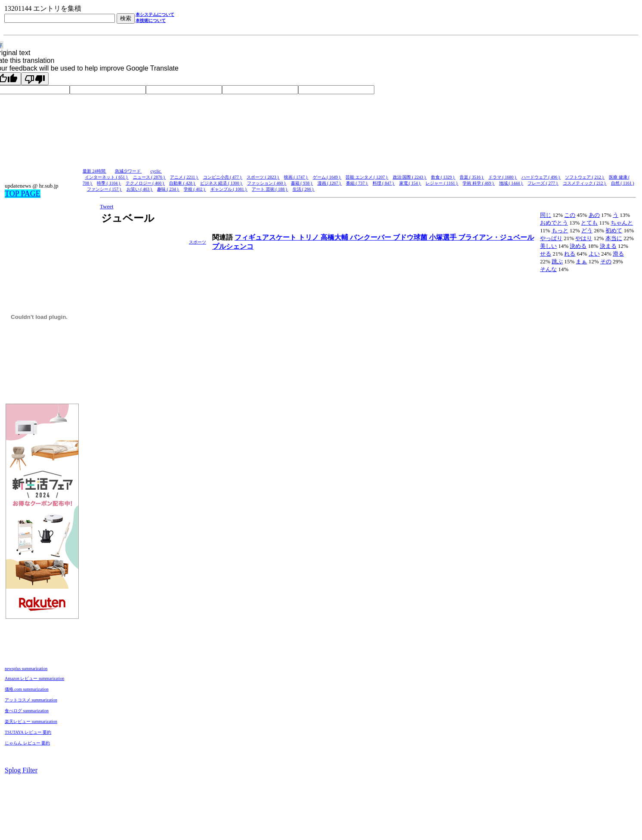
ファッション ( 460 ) (267, 183)
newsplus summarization (26, 669)
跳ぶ (557, 261)
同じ (546, 215)
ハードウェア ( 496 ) (541, 177)
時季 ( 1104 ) (109, 183)
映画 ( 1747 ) (296, 177)
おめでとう (554, 223)
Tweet (107, 206)
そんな (548, 269)
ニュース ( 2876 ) (150, 177)
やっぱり (551, 238)
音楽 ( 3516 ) (472, 177)
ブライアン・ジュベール (496, 237)
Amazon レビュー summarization (34, 678)
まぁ (581, 261)
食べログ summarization (27, 711)
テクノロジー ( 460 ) (145, 183)
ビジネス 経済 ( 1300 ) (221, 183)
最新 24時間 (94, 171)
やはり (584, 238)
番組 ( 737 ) (357, 183)
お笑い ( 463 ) (140, 189)
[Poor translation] (35, 79)
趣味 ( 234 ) (168, 189)
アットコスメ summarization (31, 700)
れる (570, 254)
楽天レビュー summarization (31, 721)
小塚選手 (444, 237)
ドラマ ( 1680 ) (503, 177)
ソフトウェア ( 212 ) (585, 177)
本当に (614, 238)
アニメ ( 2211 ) (184, 177)
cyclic (156, 171)
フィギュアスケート (266, 237)
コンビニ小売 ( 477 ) (223, 177)
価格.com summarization (27, 689)
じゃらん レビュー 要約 (27, 743)
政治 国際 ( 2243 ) (410, 177)
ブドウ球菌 (411, 237)
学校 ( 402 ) (195, 189)
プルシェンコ (233, 246)
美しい (548, 246)
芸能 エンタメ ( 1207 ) (367, 177)
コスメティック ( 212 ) (585, 183)
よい (594, 254)
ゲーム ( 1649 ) (327, 177)
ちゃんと (622, 223)
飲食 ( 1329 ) (443, 177)
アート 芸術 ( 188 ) (270, 189)
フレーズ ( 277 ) (543, 183)
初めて (614, 230)
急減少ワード (128, 171)
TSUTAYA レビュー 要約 (28, 732)
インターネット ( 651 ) (107, 177)
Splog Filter (21, 770)
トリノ (309, 237)
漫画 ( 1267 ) (330, 183)
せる (546, 254)
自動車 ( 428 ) (182, 183)
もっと (560, 230)
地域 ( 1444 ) (511, 183)
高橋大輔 (335, 237)
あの (594, 215)
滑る (618, 254)
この (570, 215)
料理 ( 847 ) (384, 183)
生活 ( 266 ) (304, 189)
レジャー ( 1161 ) (442, 183)
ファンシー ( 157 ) (105, 189)
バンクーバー (371, 237)
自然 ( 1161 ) (623, 183)
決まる (608, 246)
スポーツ (198, 242)
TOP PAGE (23, 194)
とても (589, 223)
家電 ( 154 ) (411, 183)
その (606, 261)
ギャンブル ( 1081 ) (229, 189)
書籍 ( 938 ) (302, 183)
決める (578, 246)
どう (587, 230)
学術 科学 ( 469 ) (478, 183)
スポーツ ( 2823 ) (263, 177)
